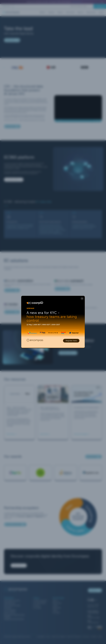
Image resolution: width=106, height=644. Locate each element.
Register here (71, 341)
